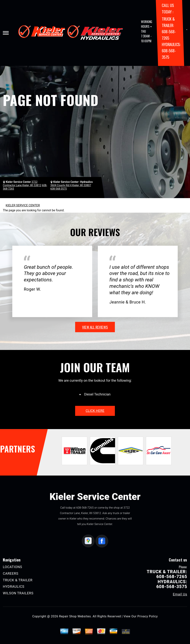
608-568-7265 (85, 508)
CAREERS (11, 573)
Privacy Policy (148, 616)
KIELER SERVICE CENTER (23, 205)
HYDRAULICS (14, 586)
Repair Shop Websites (75, 616)
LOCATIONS (12, 567)
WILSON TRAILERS (18, 593)
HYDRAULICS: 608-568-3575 (171, 51)
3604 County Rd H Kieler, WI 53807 (71, 185)
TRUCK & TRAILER (18, 580)
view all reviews (95, 327)
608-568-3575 (58, 189)
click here (95, 411)
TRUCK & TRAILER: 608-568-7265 (167, 574)
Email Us (180, 594)
